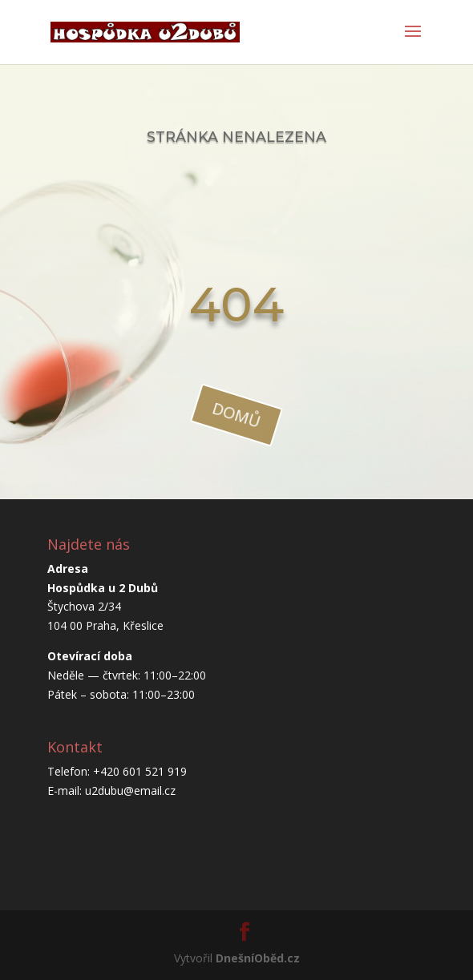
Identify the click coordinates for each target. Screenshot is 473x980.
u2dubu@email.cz (130, 790)
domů (237, 415)
